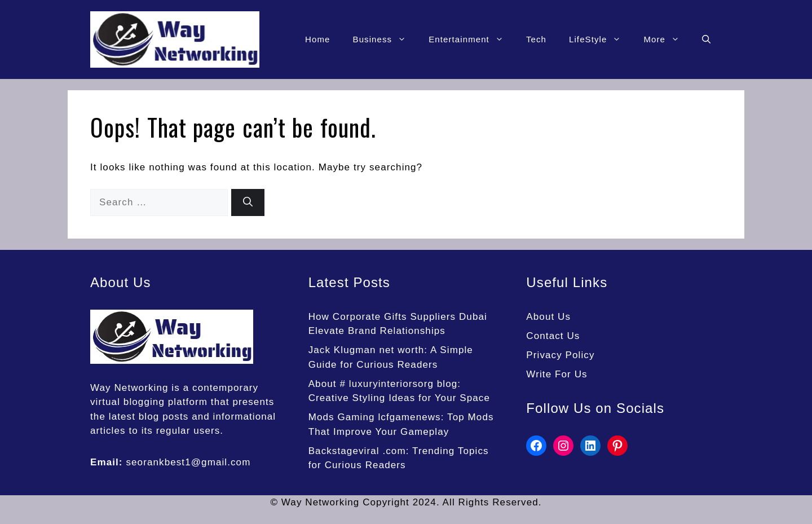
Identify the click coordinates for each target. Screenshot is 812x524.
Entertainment (472, 39)
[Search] (248, 202)
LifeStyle (601, 39)
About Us (548, 317)
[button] (706, 39)
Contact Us (553, 336)
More (667, 39)
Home (317, 39)
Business (385, 39)
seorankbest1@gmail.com (188, 462)
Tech (536, 39)
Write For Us (557, 374)
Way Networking (129, 388)
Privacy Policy (560, 355)
